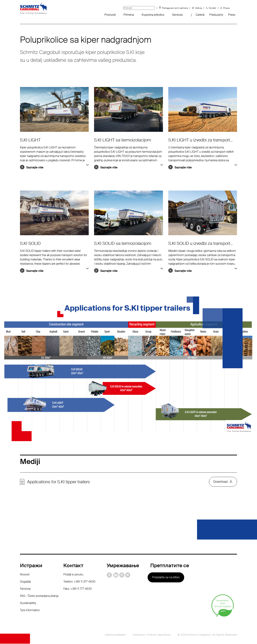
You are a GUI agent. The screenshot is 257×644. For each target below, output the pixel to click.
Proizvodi (110, 15)
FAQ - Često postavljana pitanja (39, 596)
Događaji (25, 582)
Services (177, 15)
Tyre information (30, 611)
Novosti (25, 575)
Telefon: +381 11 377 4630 (79, 582)
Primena (129, 15)
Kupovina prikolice (153, 15)
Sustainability (28, 603)
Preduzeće (216, 15)
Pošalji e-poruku (73, 575)
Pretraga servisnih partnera (175, 8)
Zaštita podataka (115, 635)
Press (232, 15)
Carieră (200, 15)
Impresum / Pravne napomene (152, 635)
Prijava (226, 8)
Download (220, 482)
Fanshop (25, 589)
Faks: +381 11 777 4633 (77, 589)
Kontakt (212, 8)
